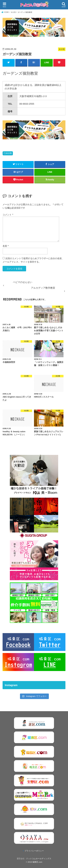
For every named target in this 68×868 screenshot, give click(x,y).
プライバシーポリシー (34, 851)
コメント (8, 215)
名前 (6, 246)
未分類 (9, 153)
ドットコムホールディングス (39, 859)
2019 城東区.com (35, 862)
